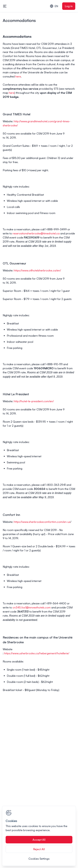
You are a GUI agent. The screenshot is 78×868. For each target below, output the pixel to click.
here (18, 76)
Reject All (39, 849)
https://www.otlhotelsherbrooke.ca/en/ (37, 270)
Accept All (39, 840)
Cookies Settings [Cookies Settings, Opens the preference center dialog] (39, 859)
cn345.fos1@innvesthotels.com (32, 607)
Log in (69, 6)
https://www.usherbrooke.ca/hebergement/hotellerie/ (37, 653)
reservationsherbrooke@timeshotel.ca (36, 233)
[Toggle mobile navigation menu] (5, 6)
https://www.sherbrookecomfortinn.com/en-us (42, 522)
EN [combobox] (54, 6)
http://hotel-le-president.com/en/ (34, 401)
